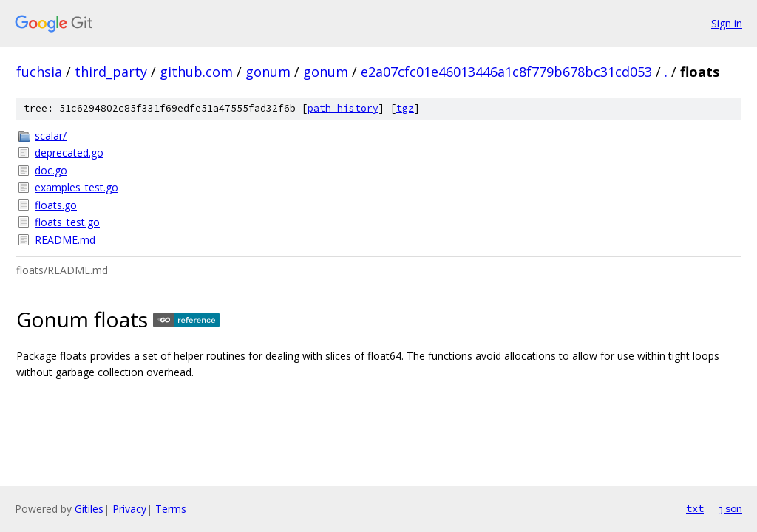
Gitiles (89, 509)
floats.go (56, 205)
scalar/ (51, 136)
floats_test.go (67, 222)
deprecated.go (69, 153)
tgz (405, 108)
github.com (196, 72)
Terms (171, 509)
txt (695, 508)
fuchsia (39, 72)
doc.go (51, 170)
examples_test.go (77, 187)
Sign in (727, 23)
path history (343, 108)
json (730, 508)
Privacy (129, 509)
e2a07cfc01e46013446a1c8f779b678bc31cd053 (506, 72)
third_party (111, 72)
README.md (65, 240)
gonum (268, 72)
